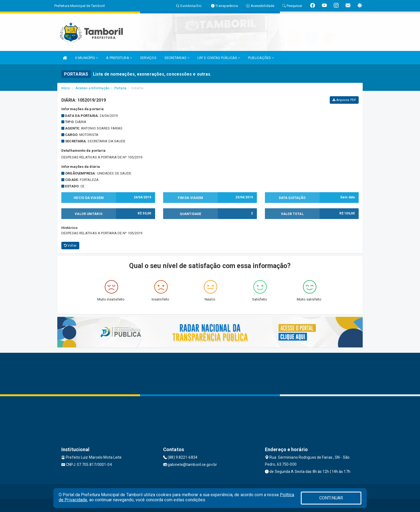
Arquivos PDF (344, 100)
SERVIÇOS (148, 58)
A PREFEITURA (119, 58)
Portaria (120, 88)
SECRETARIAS (177, 58)
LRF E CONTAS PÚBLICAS (219, 58)
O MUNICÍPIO (87, 58)
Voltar (70, 246)
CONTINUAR (331, 498)
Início (66, 88)
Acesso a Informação (93, 88)
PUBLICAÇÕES (261, 58)
